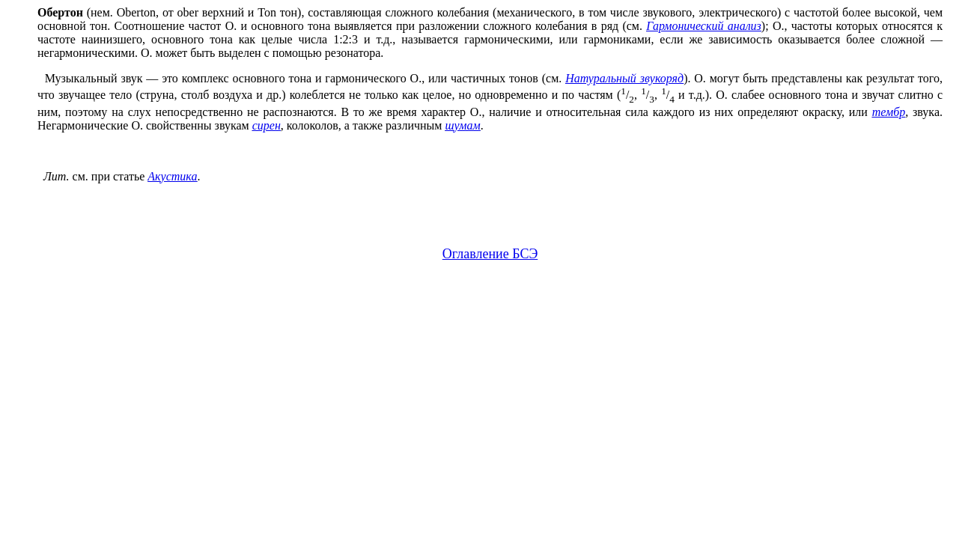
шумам (462, 125)
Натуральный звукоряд (624, 78)
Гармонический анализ (704, 26)
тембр (889, 112)
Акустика (172, 176)
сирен (267, 125)
